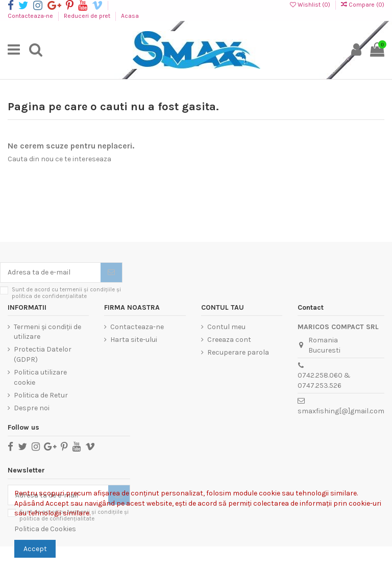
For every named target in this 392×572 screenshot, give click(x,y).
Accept (35, 549)
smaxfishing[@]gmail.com (341, 411)
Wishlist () (311, 5)
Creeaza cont (229, 340)
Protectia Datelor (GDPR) (43, 354)
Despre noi (32, 408)
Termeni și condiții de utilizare (47, 332)
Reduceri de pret (88, 16)
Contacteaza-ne (31, 16)
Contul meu (226, 327)
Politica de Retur (41, 395)
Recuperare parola (238, 352)
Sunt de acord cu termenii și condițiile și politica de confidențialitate (66, 293)
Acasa (130, 16)
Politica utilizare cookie (40, 377)
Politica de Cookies (45, 529)
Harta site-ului (134, 340)
